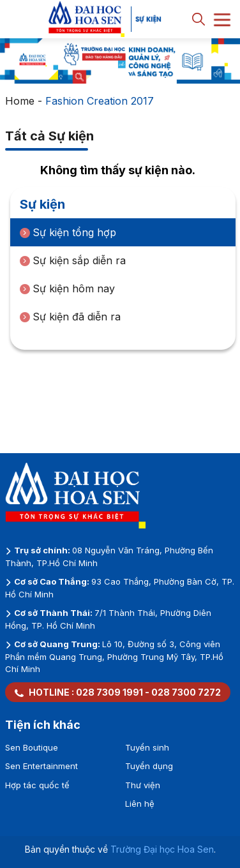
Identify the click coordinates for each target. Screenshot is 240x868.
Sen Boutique (32, 747)
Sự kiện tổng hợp (68, 232)
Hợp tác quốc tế (37, 785)
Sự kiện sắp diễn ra (73, 260)
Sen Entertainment (41, 766)
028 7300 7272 (186, 692)
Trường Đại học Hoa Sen (162, 849)
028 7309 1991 (109, 692)
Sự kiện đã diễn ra (70, 317)
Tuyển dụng (149, 766)
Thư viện (143, 785)
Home (20, 101)
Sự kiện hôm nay (67, 288)
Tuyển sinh (147, 747)
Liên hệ (140, 804)
